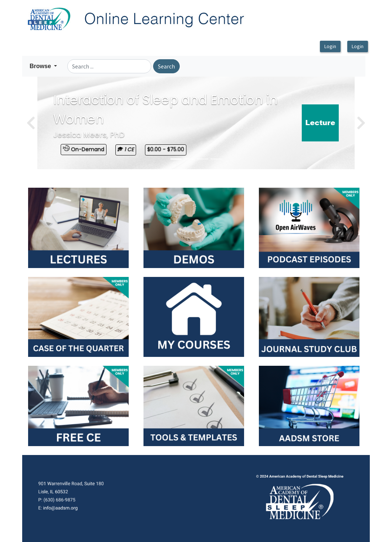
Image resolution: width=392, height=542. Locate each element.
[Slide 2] (203, 159)
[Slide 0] (176, 159)
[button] (43, 66)
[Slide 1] (189, 159)
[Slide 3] (216, 159)
